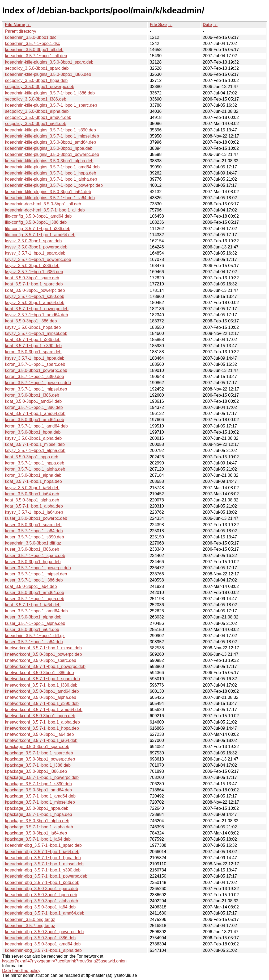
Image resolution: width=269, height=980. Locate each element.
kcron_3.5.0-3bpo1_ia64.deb (32, 494)
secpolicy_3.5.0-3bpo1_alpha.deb (37, 111)
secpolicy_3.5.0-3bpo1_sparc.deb (37, 68)
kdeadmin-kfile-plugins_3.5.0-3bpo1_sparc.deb (49, 62)
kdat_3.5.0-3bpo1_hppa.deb (32, 457)
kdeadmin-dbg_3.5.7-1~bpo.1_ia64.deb (42, 852)
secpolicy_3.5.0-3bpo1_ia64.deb (36, 124)
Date (207, 25)
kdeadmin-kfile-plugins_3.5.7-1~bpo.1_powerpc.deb (54, 185)
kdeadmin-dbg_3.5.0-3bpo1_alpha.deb (42, 901)
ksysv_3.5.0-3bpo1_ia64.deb (32, 488)
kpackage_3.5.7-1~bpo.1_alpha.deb (39, 827)
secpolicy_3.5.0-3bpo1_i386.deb (36, 99)
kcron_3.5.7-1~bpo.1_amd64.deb (36, 426)
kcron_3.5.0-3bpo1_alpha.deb (33, 475)
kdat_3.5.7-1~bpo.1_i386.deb (33, 340)
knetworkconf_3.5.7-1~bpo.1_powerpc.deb (45, 667)
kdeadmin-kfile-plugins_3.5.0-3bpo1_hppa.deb (49, 148)
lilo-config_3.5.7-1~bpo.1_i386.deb (38, 229)
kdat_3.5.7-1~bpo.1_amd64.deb (35, 414)
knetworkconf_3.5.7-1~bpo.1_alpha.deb (42, 722)
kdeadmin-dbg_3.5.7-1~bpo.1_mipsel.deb (44, 864)
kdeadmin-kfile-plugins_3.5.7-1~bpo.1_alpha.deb (51, 179)
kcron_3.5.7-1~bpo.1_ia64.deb (34, 531)
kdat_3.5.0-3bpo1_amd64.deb (33, 401)
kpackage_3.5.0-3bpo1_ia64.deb (36, 833)
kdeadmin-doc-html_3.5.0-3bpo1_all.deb (43, 204)
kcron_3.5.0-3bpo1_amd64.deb (35, 420)
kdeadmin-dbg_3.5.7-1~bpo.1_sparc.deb (43, 845)
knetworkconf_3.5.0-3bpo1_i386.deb (39, 673)
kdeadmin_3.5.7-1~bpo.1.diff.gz (35, 636)
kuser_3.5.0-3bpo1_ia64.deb (32, 630)
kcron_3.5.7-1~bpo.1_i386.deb (34, 407)
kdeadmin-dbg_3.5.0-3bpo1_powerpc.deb (44, 932)
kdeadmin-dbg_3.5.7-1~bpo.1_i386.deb (42, 883)
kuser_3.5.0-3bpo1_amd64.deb (35, 593)
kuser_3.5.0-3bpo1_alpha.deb (33, 617)
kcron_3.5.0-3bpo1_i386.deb (32, 395)
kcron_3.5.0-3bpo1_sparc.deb (33, 352)
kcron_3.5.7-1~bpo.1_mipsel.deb (36, 389)
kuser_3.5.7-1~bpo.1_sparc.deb (35, 556)
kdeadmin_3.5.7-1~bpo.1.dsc (33, 43)
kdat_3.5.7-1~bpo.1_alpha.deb (34, 506)
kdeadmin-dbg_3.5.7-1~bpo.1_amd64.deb (45, 913)
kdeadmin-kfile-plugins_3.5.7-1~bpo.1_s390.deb (50, 130)
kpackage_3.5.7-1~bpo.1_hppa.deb (39, 814)
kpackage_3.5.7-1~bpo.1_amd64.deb (40, 796)
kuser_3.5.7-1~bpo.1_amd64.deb (36, 611)
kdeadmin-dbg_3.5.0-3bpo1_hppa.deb (41, 895)
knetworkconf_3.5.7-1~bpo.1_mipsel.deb (43, 648)
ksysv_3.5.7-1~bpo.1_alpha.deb (35, 450)
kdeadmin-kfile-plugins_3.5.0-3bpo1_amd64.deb (50, 142)
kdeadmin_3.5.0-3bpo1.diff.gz (33, 543)
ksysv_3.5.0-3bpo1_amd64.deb (35, 303)
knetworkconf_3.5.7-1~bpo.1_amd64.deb (44, 710)
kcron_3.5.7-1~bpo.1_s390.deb (35, 377)
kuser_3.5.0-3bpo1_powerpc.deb (36, 518)
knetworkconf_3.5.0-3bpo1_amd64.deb (42, 691)
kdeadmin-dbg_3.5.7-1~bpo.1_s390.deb (43, 870)
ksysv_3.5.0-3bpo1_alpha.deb (33, 438)
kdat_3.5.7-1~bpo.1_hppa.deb (33, 481)
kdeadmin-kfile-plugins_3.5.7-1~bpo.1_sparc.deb (51, 105)
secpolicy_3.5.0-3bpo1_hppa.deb (36, 80)
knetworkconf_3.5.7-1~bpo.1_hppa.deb (42, 728)
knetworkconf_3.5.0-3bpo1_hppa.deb (40, 716)
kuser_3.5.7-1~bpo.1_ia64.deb (34, 642)
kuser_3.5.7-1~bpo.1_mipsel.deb (36, 574)
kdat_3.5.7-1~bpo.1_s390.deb (33, 346)
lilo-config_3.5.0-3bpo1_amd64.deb (38, 216)
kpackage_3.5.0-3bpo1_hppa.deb (37, 808)
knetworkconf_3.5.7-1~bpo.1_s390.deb (42, 703)
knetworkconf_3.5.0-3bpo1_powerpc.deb (43, 654)
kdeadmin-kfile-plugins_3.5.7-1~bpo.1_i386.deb (50, 93)
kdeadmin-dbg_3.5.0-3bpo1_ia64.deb (40, 907)
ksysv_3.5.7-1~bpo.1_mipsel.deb (36, 333)
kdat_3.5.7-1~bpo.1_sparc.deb (34, 284)
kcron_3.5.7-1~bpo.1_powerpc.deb (38, 383)
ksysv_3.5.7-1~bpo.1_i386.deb (34, 272)
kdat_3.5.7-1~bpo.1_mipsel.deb (35, 444)
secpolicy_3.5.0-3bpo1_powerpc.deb (40, 87)
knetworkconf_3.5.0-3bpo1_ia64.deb (39, 734)
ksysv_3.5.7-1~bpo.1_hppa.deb (35, 358)
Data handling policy (21, 971)
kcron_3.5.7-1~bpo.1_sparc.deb (35, 364)
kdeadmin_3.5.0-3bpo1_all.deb (34, 50)
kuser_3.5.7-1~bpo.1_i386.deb (34, 580)
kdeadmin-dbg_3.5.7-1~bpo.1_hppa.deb (43, 858)
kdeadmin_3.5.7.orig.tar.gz (30, 926)
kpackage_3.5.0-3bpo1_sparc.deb (37, 747)
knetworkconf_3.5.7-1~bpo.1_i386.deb (41, 685)
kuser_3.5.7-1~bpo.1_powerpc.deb (38, 568)
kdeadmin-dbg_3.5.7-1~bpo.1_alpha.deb (43, 950)
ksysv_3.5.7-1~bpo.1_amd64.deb (37, 315)
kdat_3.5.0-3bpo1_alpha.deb (32, 500)
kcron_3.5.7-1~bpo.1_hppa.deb (35, 463)
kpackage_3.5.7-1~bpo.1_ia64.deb (38, 839)
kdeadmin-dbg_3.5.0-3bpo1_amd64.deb (43, 944)
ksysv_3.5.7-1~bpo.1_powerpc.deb (38, 259)
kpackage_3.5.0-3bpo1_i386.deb (36, 771)
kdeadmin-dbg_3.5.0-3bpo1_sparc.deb (42, 889)
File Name (15, 25)
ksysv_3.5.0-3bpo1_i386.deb (32, 266)
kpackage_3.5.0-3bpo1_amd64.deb (39, 790)
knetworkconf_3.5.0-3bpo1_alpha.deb (41, 697)
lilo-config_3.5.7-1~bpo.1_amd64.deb (40, 235)
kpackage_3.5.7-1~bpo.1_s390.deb (38, 784)
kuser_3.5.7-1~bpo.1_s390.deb (35, 537)
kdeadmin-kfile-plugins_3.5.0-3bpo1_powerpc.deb (52, 154)
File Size (158, 25)
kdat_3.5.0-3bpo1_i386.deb (31, 321)
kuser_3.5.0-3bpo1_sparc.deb (33, 525)
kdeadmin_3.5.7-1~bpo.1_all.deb (36, 56)
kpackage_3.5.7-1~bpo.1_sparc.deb (39, 753)
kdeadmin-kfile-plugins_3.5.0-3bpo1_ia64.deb (48, 192)
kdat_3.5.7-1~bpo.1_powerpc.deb (37, 309)
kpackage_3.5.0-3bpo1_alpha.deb (37, 821)
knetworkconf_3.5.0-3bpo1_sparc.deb (41, 660)
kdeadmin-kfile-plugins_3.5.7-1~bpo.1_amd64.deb (52, 167)
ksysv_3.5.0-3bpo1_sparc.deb (33, 241)
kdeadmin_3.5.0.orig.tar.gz (30, 919)
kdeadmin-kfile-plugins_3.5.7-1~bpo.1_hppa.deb (51, 173)
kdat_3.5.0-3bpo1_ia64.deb (31, 586)
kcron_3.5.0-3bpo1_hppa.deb (33, 432)
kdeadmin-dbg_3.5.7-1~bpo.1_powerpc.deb (46, 876)
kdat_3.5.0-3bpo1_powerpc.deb (35, 290)
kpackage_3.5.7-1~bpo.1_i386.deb (38, 765)
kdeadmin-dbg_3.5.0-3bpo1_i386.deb (40, 938)
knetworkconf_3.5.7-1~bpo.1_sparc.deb (42, 679)
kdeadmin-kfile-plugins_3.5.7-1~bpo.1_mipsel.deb (52, 136)
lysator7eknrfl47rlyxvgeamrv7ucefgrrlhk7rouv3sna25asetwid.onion (64, 961)
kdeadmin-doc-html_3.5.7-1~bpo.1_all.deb (45, 210)
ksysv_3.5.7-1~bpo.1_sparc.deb (35, 253)
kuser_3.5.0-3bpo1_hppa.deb (33, 562)
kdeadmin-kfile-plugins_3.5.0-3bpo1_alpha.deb (49, 161)
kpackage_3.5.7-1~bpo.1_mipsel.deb (40, 802)
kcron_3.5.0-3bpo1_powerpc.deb (36, 370)
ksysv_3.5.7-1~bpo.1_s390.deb (35, 296)
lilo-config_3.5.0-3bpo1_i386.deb (36, 222)
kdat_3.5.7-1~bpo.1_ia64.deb (33, 605)
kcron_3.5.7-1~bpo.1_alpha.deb (35, 469)
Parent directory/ (21, 31)
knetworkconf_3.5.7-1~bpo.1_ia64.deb (41, 740)
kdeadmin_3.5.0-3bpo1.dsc (31, 37)
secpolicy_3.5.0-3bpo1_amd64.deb (38, 117)
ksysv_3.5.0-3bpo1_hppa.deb (33, 327)
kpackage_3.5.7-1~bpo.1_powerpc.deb (42, 777)
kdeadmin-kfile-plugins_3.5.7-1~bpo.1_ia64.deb (50, 198)
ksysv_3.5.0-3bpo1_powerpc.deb (36, 247)
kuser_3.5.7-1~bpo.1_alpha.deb (35, 623)
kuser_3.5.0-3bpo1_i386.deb (32, 549)
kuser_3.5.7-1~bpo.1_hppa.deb (35, 599)
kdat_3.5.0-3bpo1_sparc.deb (32, 278)
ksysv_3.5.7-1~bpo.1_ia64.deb (34, 512)
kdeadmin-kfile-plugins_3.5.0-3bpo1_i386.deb (48, 74)
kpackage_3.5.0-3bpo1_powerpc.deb (40, 759)
